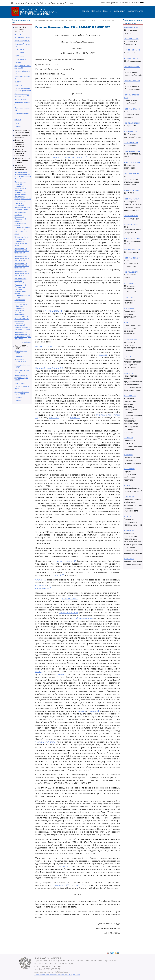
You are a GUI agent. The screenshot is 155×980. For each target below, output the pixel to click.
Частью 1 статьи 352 (46, 347)
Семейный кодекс (22, 113)
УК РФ (17, 123)
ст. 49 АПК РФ (129, 531)
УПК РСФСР (19, 400)
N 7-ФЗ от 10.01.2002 (131, 131)
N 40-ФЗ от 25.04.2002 (132, 50)
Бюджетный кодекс (22, 37)
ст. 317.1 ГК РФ (129, 309)
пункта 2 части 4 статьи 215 (70, 157)
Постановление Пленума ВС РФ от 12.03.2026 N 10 (22, 273)
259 (84, 885)
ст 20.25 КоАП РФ (130, 339)
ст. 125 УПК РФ (129, 486)
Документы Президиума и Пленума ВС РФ (21, 167)
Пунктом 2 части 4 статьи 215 (49, 368)
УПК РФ (18, 126)
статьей (39, 588)
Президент (119, 11)
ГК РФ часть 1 (20, 49)
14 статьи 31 (93, 711)
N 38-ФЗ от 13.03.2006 (132, 123)
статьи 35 (75, 418)
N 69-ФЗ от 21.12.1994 (131, 39)
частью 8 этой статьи (46, 742)
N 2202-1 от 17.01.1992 (131, 216)
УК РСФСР (19, 397)
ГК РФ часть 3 (20, 56)
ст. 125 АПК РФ (129, 559)
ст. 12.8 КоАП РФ (130, 396)
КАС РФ (18, 82)
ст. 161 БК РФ (128, 438)
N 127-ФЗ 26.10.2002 (131, 224)
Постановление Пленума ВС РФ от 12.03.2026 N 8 (22, 258)
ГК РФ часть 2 (20, 53)
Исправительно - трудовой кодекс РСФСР (21, 378)
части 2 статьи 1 (54, 311)
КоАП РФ (18, 85)
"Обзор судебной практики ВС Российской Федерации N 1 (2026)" (21, 241)
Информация (18, 3)
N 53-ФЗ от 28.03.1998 (132, 272)
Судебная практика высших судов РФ (52, 20)
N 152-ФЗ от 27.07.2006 (132, 238)
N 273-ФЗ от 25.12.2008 (132, 109)
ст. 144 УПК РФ (129, 469)
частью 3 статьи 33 (68, 613)
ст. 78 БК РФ (128, 373)
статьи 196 (54, 418)
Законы (107, 11)
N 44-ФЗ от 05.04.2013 (132, 250)
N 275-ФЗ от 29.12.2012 (132, 81)
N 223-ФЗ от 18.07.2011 (132, 199)
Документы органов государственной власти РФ (22, 160)
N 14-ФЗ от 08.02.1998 (132, 191)
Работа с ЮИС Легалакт (62, 3)
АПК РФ (18, 34)
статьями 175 (61, 885)
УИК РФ (18, 120)
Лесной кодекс (21, 99)
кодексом (104, 355)
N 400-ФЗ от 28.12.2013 (132, 27)
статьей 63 (59, 575)
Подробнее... (26, 342)
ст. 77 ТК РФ (128, 455)
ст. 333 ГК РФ (129, 297)
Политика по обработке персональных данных (57, 975)
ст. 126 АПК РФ (129, 517)
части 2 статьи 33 (70, 599)
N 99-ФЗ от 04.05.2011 (132, 174)
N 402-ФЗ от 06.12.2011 (132, 151)
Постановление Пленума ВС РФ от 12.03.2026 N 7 (22, 251)
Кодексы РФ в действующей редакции (20, 29)
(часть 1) (47, 588)
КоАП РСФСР (20, 383)
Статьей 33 (41, 580)
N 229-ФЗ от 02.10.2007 (132, 258)
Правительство (135, 11)
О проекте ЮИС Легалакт (38, 3)
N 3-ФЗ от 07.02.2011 (131, 143)
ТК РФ (17, 117)
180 (77, 885)
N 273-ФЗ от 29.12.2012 (132, 58)
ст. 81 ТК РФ (128, 356)
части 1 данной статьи (82, 618)
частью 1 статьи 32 (66, 561)
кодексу (62, 674)
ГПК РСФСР (19, 356)
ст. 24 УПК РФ (129, 497)
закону (39, 672)
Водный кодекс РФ (22, 41)
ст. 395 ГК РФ (129, 323)
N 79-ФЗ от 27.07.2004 (132, 67)
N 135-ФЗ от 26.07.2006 (132, 162)
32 (50, 585)
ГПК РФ (18, 62)
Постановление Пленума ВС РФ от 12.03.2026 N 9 (22, 266)
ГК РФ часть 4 (20, 59)
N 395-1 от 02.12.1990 (131, 283)
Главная (85, 11)
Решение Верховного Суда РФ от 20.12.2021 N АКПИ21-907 (92, 20)
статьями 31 (41, 585)
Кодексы (96, 11)
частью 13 (82, 711)
